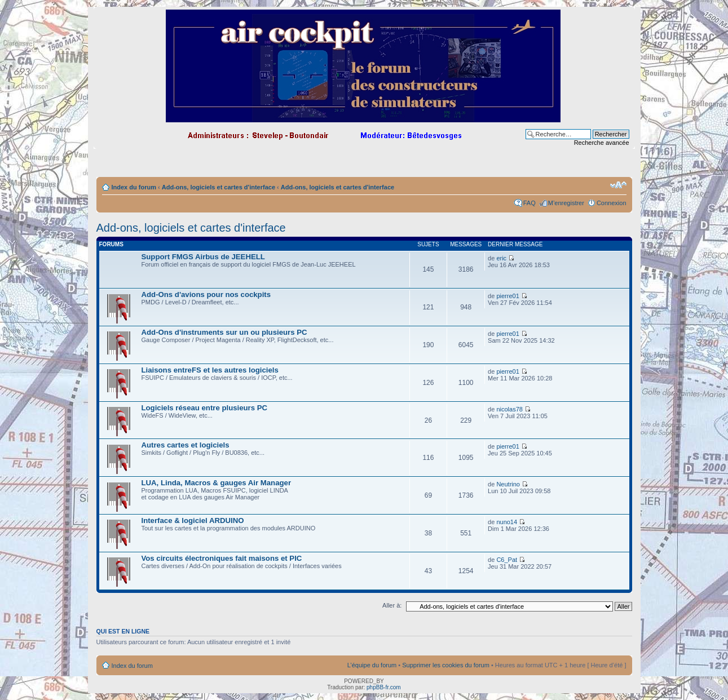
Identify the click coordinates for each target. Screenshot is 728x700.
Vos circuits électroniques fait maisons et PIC (222, 558)
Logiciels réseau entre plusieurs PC (205, 408)
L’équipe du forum (372, 665)
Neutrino (508, 484)
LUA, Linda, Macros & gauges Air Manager (217, 483)
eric (501, 258)
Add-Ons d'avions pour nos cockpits (206, 294)
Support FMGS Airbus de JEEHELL (203, 257)
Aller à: (392, 605)
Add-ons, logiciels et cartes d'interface (219, 187)
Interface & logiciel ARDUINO (193, 520)
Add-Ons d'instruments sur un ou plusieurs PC (224, 332)
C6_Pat (507, 560)
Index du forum (134, 187)
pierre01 (508, 296)
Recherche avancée (602, 143)
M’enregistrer (566, 203)
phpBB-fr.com (384, 687)
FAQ (530, 203)
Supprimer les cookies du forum (446, 665)
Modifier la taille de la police (618, 185)
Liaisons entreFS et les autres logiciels (210, 370)
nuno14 (507, 522)
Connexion (612, 203)
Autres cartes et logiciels (186, 445)
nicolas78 (509, 409)
